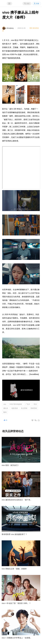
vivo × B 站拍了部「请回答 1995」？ (16, 603)
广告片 (28, 404)
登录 (38, 4)
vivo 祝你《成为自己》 (11, 465)
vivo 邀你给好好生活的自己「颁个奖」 (17, 500)
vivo (5, 404)
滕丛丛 (6, 408)
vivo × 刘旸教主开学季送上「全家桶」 (17, 638)
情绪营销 (34, 408)
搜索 (28, 4)
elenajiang (10, 28)
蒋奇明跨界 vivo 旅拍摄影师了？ (14, 534)
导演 (35, 404)
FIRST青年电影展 (16, 404)
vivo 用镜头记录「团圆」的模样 (14, 569)
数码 (5, 412)
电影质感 (15, 408)
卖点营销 (24, 408)
